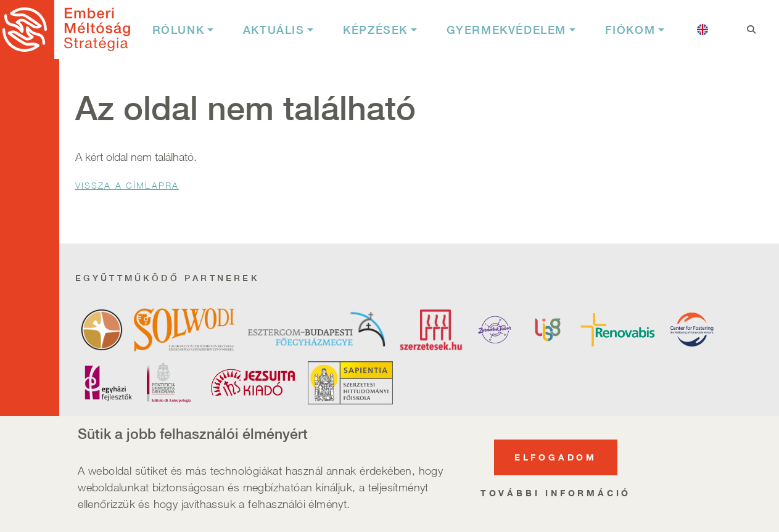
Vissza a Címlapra (127, 185)
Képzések (375, 30)
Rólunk (179, 30)
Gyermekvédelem (506, 30)
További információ (556, 497)
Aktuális (274, 30)
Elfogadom (556, 461)
